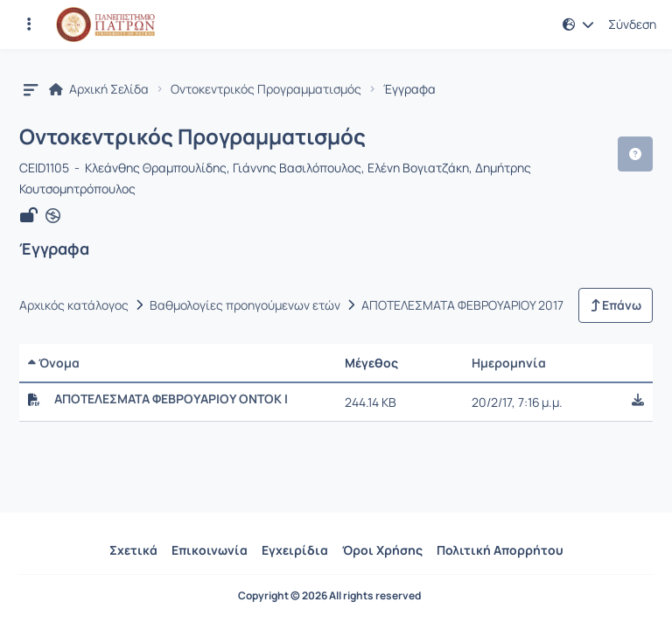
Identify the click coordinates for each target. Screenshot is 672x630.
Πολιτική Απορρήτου (500, 550)
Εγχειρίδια (295, 550)
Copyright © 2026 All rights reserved (329, 596)
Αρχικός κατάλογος (74, 305)
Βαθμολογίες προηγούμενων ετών (245, 305)
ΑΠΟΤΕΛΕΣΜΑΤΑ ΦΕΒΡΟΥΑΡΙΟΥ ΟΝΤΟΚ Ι (171, 399)
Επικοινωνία (210, 550)
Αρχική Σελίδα (99, 89)
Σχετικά (133, 550)
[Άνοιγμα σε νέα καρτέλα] (53, 216)
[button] (578, 24)
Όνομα (54, 363)
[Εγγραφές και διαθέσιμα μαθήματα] (29, 24)
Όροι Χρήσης (382, 550)
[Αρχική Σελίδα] (105, 24)
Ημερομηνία (509, 363)
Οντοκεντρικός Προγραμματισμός (266, 89)
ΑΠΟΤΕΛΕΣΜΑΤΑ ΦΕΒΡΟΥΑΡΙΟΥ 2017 (462, 305)
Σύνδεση (632, 24)
